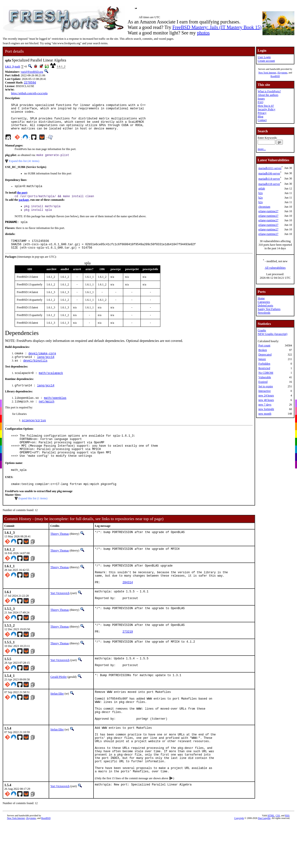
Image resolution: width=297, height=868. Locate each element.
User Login (264, 57)
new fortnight (266, 409)
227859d (30, 83)
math (17, 67)
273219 (128, 661)
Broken (263, 350)
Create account (266, 61)
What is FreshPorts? (269, 91)
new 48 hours (266, 400)
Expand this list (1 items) (33, 520)
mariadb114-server (269, 179)
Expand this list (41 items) (24, 168)
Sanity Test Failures (269, 309)
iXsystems (282, 73)
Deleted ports (265, 306)
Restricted (264, 368)
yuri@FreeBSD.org (32, 72)
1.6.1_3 (9, 67)
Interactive (265, 391)
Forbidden (264, 364)
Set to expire (266, 386)
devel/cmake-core (42, 365)
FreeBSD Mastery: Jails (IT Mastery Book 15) (217, 27)
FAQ (260, 102)
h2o (261, 193)
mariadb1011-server (270, 168)
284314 (128, 609)
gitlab (262, 189)
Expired (263, 382)
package (24, 208)
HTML (271, 862)
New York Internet (267, 73)
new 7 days (265, 405)
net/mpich (47, 416)
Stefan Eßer (57, 723)
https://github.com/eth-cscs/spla (29, 94)
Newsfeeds (264, 313)
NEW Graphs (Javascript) (273, 334)
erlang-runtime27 (268, 211)
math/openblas (55, 412)
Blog (260, 117)
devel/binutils (35, 374)
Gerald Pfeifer (58, 707)
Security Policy (267, 109)
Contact (262, 120)
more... (262, 149)
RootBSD (275, 76)
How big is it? (266, 106)
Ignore (262, 359)
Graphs (262, 330)
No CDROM (266, 373)
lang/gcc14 (46, 370)
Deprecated (265, 355)
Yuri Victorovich (60, 619)
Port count (264, 345)
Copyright (239, 865)
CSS (278, 862)
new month (265, 414)
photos (203, 33)
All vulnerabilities (275, 268)
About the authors (268, 95)
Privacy (262, 113)
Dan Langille (264, 865)
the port (22, 200)
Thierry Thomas (60, 556)
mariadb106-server (269, 173)
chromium (264, 207)
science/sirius (34, 436)
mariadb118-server (269, 184)
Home (261, 298)
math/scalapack (51, 387)
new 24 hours (266, 395)
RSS (287, 862)
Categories (264, 302)
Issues (261, 99)
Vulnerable (265, 377)
